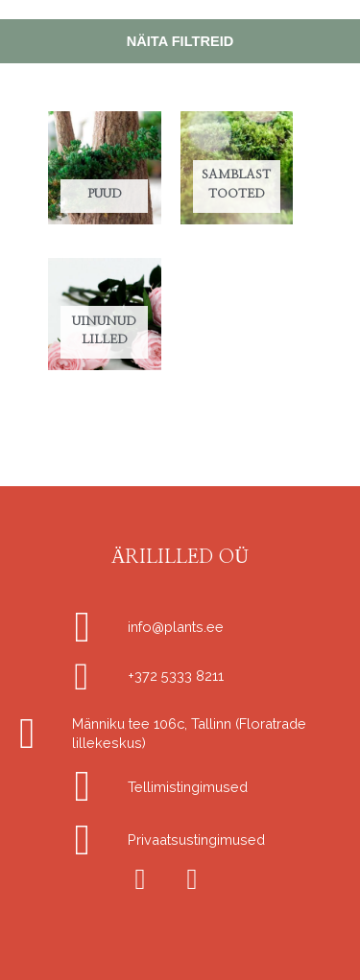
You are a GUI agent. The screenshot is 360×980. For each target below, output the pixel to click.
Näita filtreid (180, 41)
